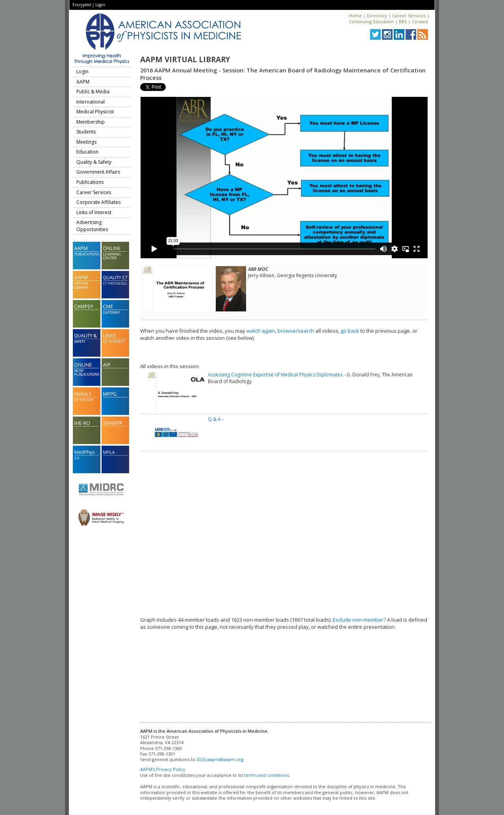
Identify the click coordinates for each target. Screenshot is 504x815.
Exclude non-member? (359, 620)
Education (87, 152)
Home (355, 16)
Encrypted (82, 5)
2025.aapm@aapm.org (220, 759)
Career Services (409, 16)
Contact (420, 21)
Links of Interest (94, 212)
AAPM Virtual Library (185, 59)
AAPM (83, 82)
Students (86, 132)
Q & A (214, 419)
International (91, 102)
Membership (91, 122)
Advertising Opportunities (92, 226)
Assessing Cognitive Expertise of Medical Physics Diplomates (275, 375)
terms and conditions (267, 775)
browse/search (296, 331)
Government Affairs (98, 172)
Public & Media (93, 92)
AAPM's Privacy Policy (163, 769)
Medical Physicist (95, 112)
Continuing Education (371, 21)
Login (100, 5)
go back (350, 331)
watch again (261, 331)
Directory (377, 16)
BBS (403, 21)
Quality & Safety (94, 162)
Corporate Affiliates (98, 202)
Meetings (86, 142)
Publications (90, 182)
